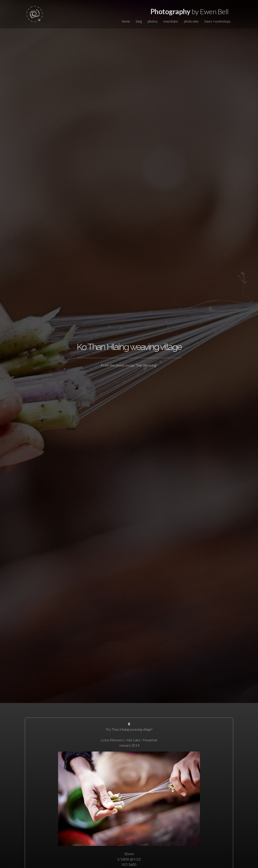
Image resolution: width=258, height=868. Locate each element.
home (126, 21)
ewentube (171, 21)
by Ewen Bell (190, 11)
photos (153, 21)
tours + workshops (217, 21)
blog (139, 21)
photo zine (191, 21)
